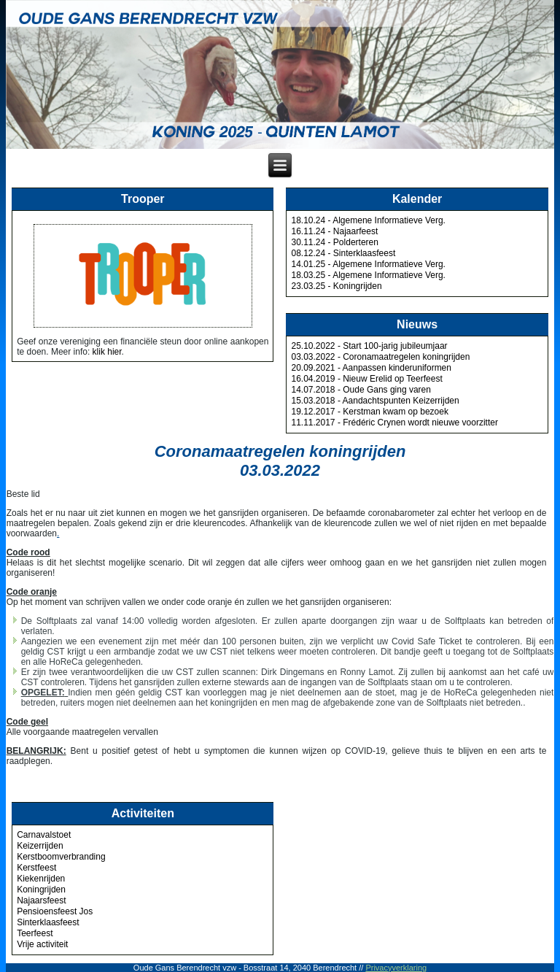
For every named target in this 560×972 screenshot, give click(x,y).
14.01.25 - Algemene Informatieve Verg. (368, 264)
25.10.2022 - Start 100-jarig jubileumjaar (369, 346)
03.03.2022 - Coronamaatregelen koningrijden (380, 357)
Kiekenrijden (41, 879)
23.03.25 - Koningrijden (336, 286)
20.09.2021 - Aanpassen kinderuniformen (371, 368)
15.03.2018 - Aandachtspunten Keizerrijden (375, 401)
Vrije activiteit (42, 944)
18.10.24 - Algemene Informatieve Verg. (368, 220)
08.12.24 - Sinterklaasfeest (343, 253)
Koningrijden (41, 890)
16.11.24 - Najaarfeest (334, 231)
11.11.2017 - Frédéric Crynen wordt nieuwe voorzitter (394, 423)
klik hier (107, 352)
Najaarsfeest (41, 900)
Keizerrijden (40, 846)
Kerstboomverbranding (61, 857)
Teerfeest (35, 933)
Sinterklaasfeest (48, 922)
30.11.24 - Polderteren (334, 242)
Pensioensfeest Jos (55, 911)
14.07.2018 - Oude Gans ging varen (361, 390)
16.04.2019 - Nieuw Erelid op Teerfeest (366, 379)
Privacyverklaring (396, 968)
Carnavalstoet (44, 835)
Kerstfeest (36, 868)
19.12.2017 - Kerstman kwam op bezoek (369, 412)
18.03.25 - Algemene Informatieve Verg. (368, 275)
